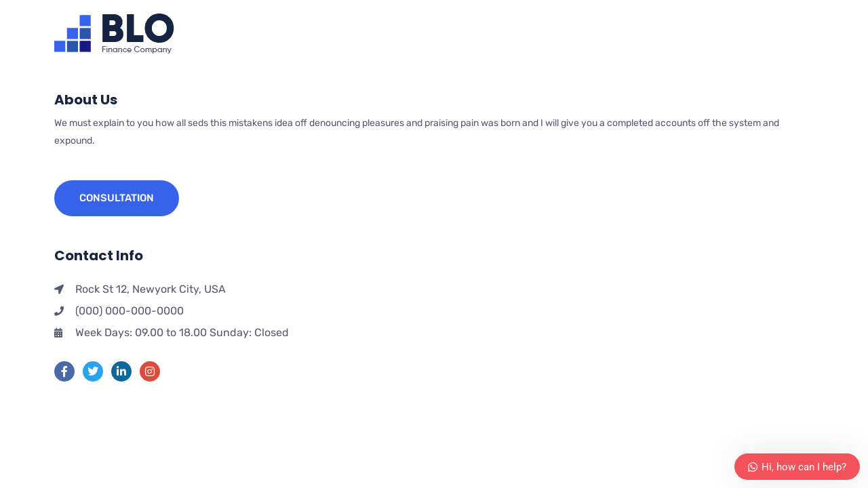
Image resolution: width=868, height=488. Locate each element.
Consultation (117, 198)
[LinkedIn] (121, 371)
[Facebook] (64, 371)
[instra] (150, 371)
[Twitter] (93, 371)
